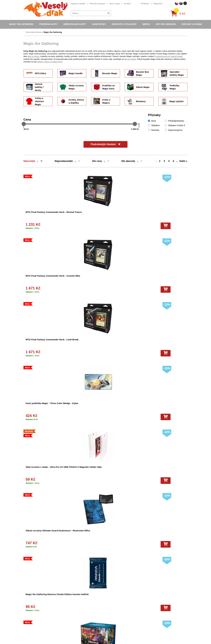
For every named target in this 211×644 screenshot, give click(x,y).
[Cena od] (44, 129)
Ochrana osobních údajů (74, 622)
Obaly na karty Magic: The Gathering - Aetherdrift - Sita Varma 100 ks (83, 343)
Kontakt (127, 4)
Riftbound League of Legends (116, 638)
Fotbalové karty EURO (113, 630)
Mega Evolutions (110, 634)
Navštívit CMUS (159, 536)
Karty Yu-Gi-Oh (109, 607)
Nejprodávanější (64, 161)
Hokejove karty (109, 599)
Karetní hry (99, 24)
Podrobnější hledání (105, 144)
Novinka (154, 130)
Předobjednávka (174, 121)
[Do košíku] (51, 226)
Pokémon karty (48, 24)
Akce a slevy (115, 4)
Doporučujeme (174, 130)
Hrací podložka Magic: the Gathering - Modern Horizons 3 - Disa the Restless (83, 406)
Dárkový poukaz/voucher (74, 599)
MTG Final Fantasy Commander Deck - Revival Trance (40, 215)
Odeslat (101, 538)
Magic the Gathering (21, 24)
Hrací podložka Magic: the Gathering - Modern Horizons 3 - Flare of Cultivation (41, 470)
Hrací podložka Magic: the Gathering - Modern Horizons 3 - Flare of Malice (167, 406)
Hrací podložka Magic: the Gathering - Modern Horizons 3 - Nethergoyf (125, 470)
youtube (150, 605)
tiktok (149, 614)
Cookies (67, 603)
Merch (146, 24)
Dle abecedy (128, 161)
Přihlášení (145, 4)
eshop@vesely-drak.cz (156, 596)
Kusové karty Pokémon (113, 626)
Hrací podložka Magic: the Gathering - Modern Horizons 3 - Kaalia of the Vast (167, 470)
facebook (150, 600)
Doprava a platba (78, 4)
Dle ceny (97, 161)
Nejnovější (29, 161)
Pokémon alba (109, 595)
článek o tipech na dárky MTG (50, 62)
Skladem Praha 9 (175, 125)
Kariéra (66, 615)
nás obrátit (132, 59)
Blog (65, 618)
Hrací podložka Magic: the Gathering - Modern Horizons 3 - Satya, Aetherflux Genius (125, 406)
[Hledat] (109, 13)
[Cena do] (119, 129)
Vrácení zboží (69, 611)
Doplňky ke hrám (192, 24)
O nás (66, 595)
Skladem (154, 125)
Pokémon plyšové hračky (114, 615)
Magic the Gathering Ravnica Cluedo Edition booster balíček (125, 279)
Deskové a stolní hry (124, 24)
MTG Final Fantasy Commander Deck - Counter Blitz (82, 215)
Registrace (158, 4)
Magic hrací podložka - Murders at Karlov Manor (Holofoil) (165, 343)
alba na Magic (33, 56)
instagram (151, 609)
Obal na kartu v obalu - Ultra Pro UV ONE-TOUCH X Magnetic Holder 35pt (40, 279)
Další (182, 161)
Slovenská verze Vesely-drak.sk (160, 635)
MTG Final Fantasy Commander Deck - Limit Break (123, 215)
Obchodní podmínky (72, 592)
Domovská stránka (34, 32)
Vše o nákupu (69, 607)
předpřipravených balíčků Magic (169, 56)
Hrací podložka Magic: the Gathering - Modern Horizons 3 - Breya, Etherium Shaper (83, 470)
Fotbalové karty (110, 622)
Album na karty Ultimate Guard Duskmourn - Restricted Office (80, 279)
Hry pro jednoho (166, 24)
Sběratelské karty (75, 24)
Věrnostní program (97, 4)
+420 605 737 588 (35, 539)
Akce (152, 121)
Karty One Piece (110, 618)
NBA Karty (107, 611)
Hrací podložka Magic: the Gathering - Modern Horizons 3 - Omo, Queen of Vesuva (41, 406)
